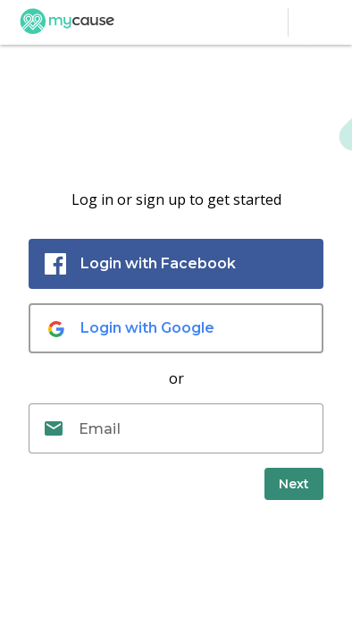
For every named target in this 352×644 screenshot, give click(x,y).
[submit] (294, 484)
